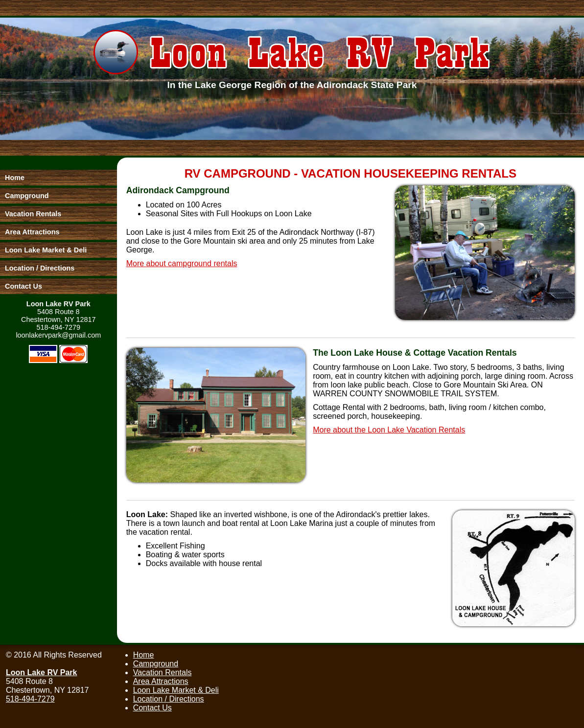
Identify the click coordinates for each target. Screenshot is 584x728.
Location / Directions (169, 699)
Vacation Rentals (163, 672)
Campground (156, 664)
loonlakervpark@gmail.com (58, 335)
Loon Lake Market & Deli (176, 690)
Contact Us (152, 708)
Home (144, 655)
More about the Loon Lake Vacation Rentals (389, 430)
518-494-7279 (58, 327)
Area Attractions (161, 681)
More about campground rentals (182, 263)
